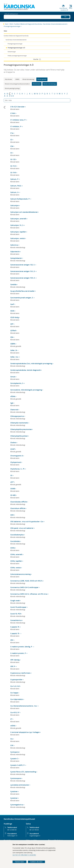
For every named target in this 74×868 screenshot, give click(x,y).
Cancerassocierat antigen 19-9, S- (23, 278)
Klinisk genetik (42, 79)
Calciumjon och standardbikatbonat (24, 212)
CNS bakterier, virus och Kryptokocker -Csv (27, 522)
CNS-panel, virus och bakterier (22, 528)
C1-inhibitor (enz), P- (18, 120)
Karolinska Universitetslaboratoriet (55, 24)
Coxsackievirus (16, 620)
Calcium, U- (15, 192)
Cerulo (13, 377)
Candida (13, 284)
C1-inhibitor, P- (16, 126)
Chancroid (14, 410)
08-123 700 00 (34, 830)
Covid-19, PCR (16, 614)
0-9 (12, 96)
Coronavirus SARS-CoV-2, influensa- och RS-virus (29, 594)
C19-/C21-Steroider (17, 107)
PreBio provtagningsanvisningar (17, 56)
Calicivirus (14, 245)
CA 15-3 (13, 166)
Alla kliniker (9, 79)
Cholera (13, 442)
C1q (12, 133)
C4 (11, 153)
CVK (12, 745)
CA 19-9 (13, 173)
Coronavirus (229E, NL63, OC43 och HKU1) (26, 581)
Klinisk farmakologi (28, 79)
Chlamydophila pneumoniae (21, 429)
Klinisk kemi (37, 84)
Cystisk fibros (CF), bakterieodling (23, 772)
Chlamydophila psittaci (19, 436)
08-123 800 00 (12, 830)
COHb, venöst (16, 568)
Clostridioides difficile (19, 502)
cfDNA (13, 396)
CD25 (12, 311)
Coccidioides (15, 541)
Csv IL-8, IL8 (15, 686)
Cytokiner (14, 791)
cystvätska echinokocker (20, 785)
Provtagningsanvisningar (12, 26)
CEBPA (13, 344)
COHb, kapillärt (16, 561)
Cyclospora (15, 752)
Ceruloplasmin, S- (17, 383)
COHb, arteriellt (16, 554)
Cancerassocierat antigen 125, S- (23, 265)
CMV (12, 515)
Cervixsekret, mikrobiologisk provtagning (26, 390)
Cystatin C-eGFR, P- (18, 765)
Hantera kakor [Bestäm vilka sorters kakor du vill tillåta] (20, 862)
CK (11, 475)
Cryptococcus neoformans (20, 673)
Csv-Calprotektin (17, 699)
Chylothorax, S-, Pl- (18, 469)
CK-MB (13, 495)
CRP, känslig (15, 660)
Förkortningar (12, 52)
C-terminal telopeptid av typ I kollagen (25, 732)
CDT (12, 324)
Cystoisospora (16, 778)
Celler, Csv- (15, 357)
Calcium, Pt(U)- (16, 186)
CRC (12, 640)
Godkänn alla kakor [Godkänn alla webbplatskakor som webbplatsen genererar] (36, 862)
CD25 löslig (15, 317)
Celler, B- (14, 350)
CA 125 (13, 159)
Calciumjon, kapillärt (18, 232)
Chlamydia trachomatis (19, 423)
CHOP (13, 449)
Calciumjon (15, 205)
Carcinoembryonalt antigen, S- (22, 298)
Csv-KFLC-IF (15, 712)
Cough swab (15, 601)
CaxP (12, 304)
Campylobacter (16, 258)
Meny (71, 8)
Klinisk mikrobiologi (50, 84)
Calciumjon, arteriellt (18, 219)
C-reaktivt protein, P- (18, 653)
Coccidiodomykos (17, 535)
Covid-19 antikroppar (18, 607)
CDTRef (13, 331)
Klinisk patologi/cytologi (12, 88)
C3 (11, 140)
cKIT (12, 482)
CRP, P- (13, 666)
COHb (13, 548)
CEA (12, 337)
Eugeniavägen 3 (35, 836)
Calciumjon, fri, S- (17, 225)
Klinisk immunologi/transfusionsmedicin (17, 84)
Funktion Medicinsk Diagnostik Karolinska (28, 24)
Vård (11, 24)
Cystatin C (14, 759)
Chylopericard (16, 462)
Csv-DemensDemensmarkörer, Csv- (24, 706)
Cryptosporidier (16, 680)
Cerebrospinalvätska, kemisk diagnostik (26, 370)
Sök (65, 16)
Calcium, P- (15, 179)
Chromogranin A (17, 456)
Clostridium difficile (18, 508)
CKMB (13, 489)
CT (11, 719)
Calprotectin (15, 252)
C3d (12, 146)
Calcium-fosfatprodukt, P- (20, 199)
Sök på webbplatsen (11, 17)
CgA (12, 403)
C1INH (13, 113)
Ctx (12, 739)
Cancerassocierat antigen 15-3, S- (23, 271)
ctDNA (13, 726)
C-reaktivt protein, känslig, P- (22, 647)
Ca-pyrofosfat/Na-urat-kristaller (23, 291)
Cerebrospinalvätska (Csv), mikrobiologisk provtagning (31, 363)
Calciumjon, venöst (18, 238)
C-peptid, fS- (15, 627)
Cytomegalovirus (17, 805)
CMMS (17, 79)
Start (7, 24)
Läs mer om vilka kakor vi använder (24, 855)
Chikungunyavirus (17, 416)
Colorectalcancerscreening (20, 574)
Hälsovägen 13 (12, 836)
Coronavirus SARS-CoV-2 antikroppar (24, 587)
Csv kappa (14, 693)
